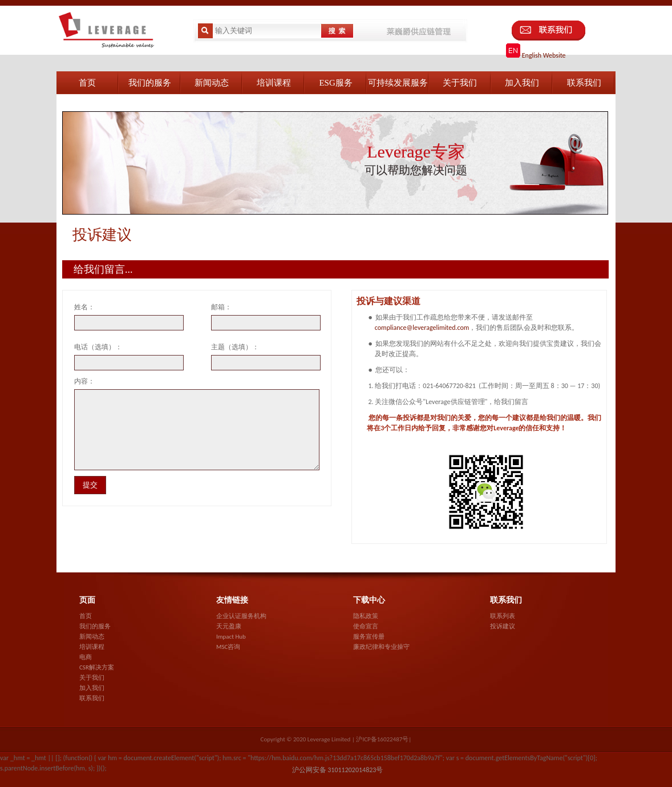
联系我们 (92, 698)
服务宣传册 (369, 637)
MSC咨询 (228, 647)
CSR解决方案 (97, 667)
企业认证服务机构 (241, 616)
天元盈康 (229, 626)
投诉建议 (503, 626)
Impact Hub (231, 637)
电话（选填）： (98, 347)
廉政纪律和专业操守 (381, 647)
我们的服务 (95, 626)
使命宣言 (366, 626)
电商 (86, 657)
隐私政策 (366, 616)
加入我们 (92, 688)
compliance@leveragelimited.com (422, 328)
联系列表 (503, 616)
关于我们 (92, 678)
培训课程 (92, 647)
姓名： (84, 307)
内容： (84, 381)
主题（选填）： (235, 347)
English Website (536, 55)
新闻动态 (92, 637)
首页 (86, 616)
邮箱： (221, 307)
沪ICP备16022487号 (382, 739)
